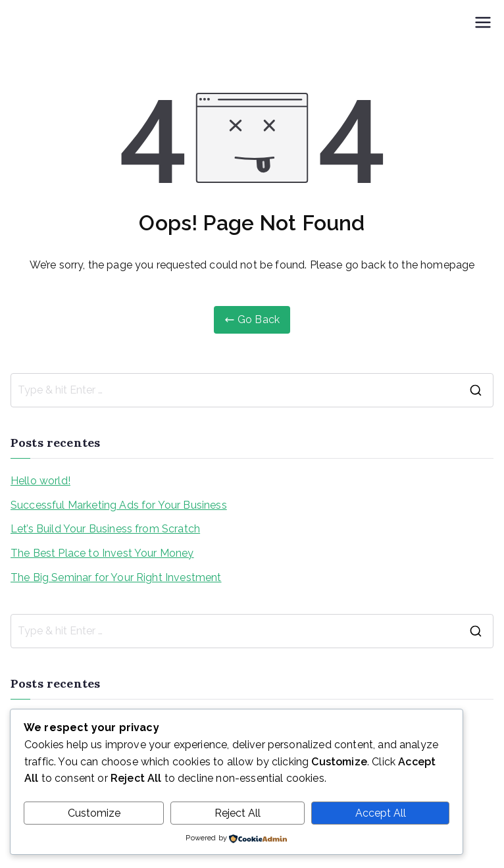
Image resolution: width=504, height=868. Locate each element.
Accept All (381, 813)
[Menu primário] (483, 22)
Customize (94, 813)
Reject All (238, 813)
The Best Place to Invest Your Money (102, 553)
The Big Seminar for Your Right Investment (116, 577)
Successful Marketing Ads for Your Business (119, 505)
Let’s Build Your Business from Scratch (105, 529)
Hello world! (40, 481)
